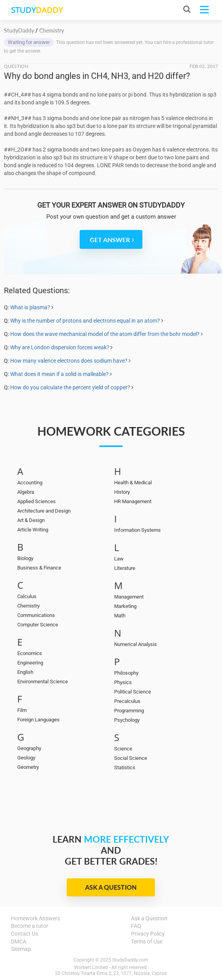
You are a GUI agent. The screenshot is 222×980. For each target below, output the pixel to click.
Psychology (127, 720)
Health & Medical (133, 483)
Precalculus (127, 701)
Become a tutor (30, 926)
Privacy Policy (148, 934)
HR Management (133, 501)
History (122, 492)
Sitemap (21, 949)
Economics (30, 653)
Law (119, 559)
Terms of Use (147, 942)
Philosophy (126, 673)
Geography (29, 748)
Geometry (28, 767)
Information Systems (137, 530)
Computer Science (38, 625)
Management (129, 597)
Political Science (133, 692)
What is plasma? (30, 307)
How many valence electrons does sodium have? (69, 361)
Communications (36, 615)
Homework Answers (35, 918)
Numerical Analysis (136, 644)
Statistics (125, 767)
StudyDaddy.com (130, 960)
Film (22, 710)
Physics (123, 682)
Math (120, 616)
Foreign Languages (38, 720)
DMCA (19, 942)
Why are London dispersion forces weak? (60, 347)
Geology (26, 758)
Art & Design (31, 520)
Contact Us (25, 934)
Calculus (27, 596)
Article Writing (33, 530)
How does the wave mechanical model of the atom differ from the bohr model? (105, 334)
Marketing (125, 606)
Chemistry (28, 606)
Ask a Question (111, 887)
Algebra (26, 492)
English (25, 672)
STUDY (37, 10)
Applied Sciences (36, 501)
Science (123, 749)
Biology (25, 558)
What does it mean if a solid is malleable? (60, 374)
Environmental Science (43, 682)
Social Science (131, 758)
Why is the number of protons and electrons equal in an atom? (85, 321)
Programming (129, 711)
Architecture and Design (44, 511)
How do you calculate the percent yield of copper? (70, 387)
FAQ (136, 926)
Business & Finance (39, 568)
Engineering (30, 663)
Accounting (30, 483)
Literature (125, 568)
